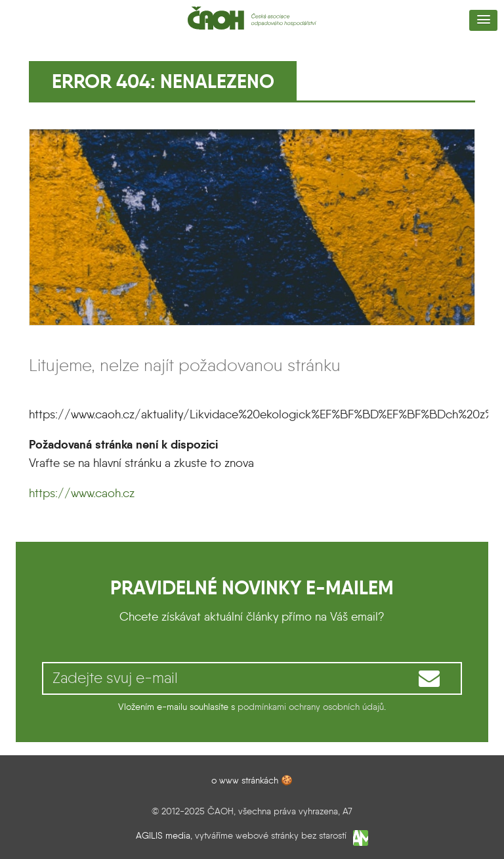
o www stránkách (245, 780)
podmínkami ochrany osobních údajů (311, 707)
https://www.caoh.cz (82, 493)
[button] (483, 20)
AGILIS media (163, 836)
